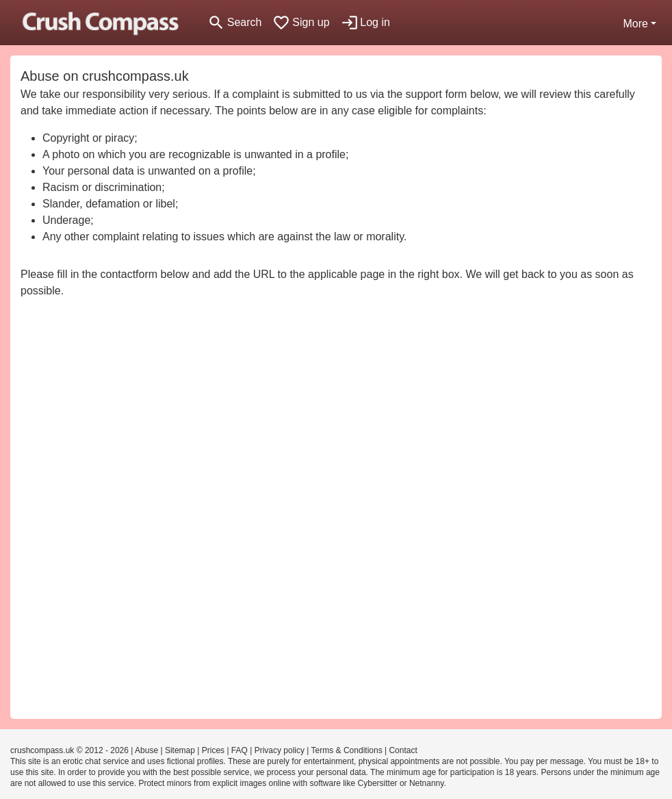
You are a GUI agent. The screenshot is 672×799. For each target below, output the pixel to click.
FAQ (240, 750)
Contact (403, 750)
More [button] (635, 24)
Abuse (146, 750)
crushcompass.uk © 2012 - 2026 (69, 750)
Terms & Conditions (347, 750)
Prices (213, 750)
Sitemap (180, 750)
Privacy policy (280, 750)
